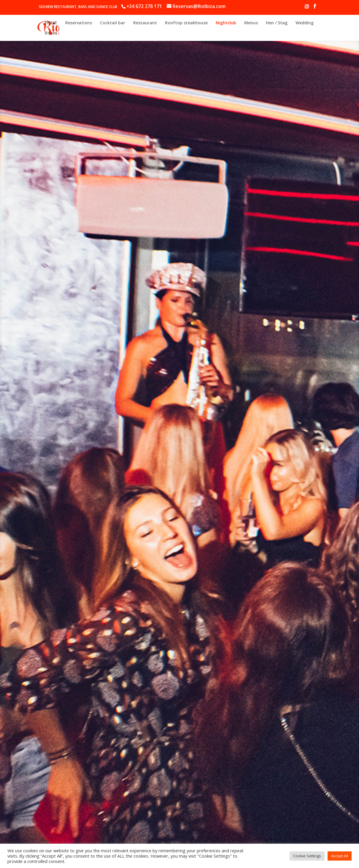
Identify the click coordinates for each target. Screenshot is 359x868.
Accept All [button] (340, 856)
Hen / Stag (277, 23)
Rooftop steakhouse (186, 23)
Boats (51, 33)
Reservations (79, 23)
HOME (51, 23)
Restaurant (145, 23)
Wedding (305, 23)
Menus (251, 23)
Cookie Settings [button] (307, 856)
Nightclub (226, 23)
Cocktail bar (113, 23)
